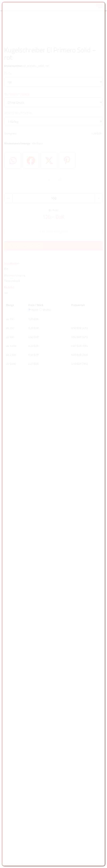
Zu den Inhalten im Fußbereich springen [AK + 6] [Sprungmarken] (0, 0)
